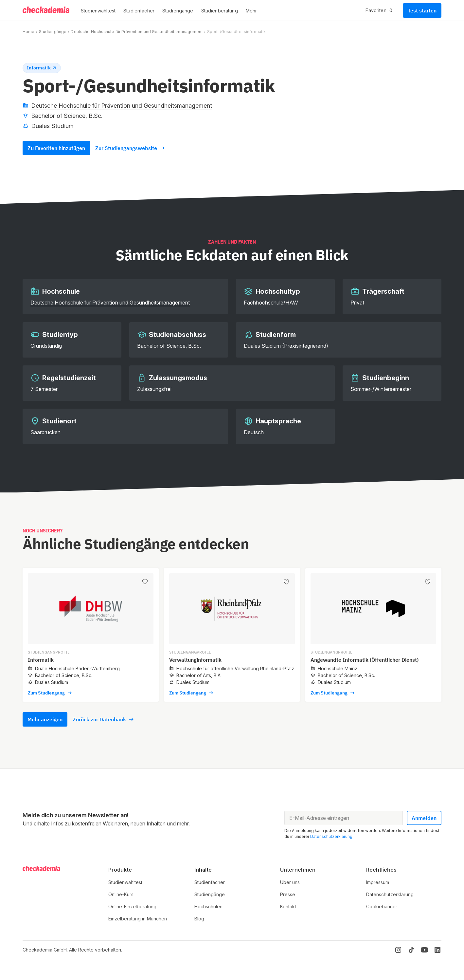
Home (28, 32)
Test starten (422, 10)
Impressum (378, 882)
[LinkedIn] (437, 950)
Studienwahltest (125, 882)
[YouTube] (424, 950)
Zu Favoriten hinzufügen (56, 148)
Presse (288, 894)
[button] (98, 10)
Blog (199, 919)
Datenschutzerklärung (331, 836)
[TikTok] (411, 950)
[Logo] (46, 10)
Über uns (290, 882)
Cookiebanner (382, 906)
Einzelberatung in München (138, 919)
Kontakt (288, 906)
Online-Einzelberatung (132, 906)
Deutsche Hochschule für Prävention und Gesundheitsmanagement (137, 32)
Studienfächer (210, 882)
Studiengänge (53, 32)
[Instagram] (398, 950)
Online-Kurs (121, 894)
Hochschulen (208, 906)
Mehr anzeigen (45, 719)
